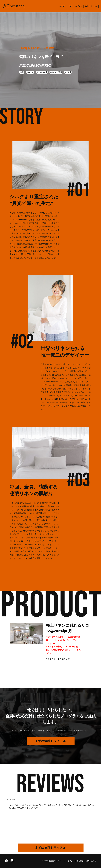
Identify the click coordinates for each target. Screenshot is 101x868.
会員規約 (52, 861)
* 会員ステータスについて (58, 659)
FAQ (70, 6)
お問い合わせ (91, 861)
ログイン (79, 6)
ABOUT (62, 6)
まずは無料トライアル (50, 741)
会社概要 (80, 861)
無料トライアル (91, 6)
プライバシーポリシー (66, 861)
